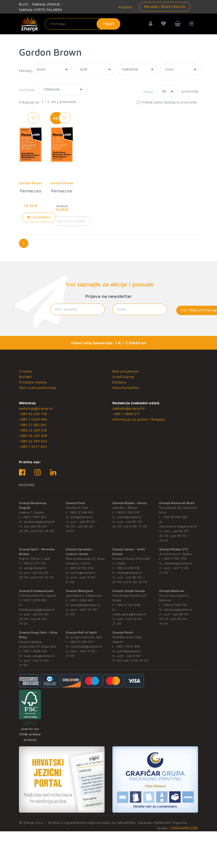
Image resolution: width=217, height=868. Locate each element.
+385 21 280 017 (81, 642)
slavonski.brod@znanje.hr (178, 526)
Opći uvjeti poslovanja (37, 387)
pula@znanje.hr (82, 517)
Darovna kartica (126, 387)
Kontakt (25, 377)
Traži (108, 24)
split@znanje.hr (35, 568)
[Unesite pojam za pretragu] (83, 24)
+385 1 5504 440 (33, 419)
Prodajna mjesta (33, 382)
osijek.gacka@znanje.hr (130, 614)
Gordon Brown (31, 183)
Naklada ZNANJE (46, 4)
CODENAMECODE (184, 828)
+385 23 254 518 (33, 430)
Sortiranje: (28, 90)
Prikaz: (149, 92)
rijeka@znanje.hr (130, 517)
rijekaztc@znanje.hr (178, 563)
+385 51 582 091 (33, 425)
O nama (25, 371)
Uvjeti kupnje (123, 377)
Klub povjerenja (125, 371)
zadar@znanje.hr (130, 573)
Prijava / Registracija (165, 7)
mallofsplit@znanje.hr (86, 646)
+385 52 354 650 (33, 441)
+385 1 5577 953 (33, 446)
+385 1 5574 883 (34, 600)
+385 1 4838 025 (35, 651)
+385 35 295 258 (33, 436)
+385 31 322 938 (128, 605)
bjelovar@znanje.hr (178, 609)
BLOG (24, 4)
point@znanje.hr (129, 651)
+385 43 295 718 (33, 414)
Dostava (119, 382)
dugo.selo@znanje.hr (39, 656)
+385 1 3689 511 (126, 414)
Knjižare (125, 7)
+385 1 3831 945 (128, 646)
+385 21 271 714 (34, 563)
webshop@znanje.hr (36, 408)
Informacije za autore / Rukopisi (139, 419)
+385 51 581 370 (174, 559)
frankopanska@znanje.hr (37, 609)
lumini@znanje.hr (83, 573)
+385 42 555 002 (81, 568)
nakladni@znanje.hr (129, 408)
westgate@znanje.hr (86, 605)
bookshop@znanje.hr (39, 522)
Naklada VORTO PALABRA (40, 9)
